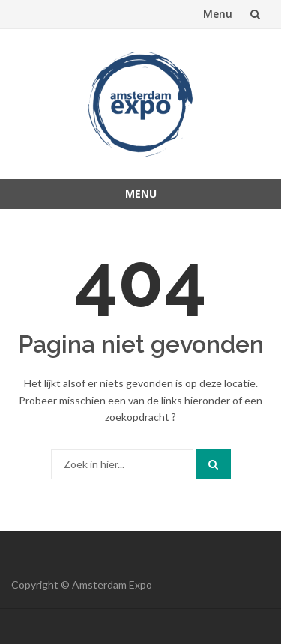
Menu (218, 14)
